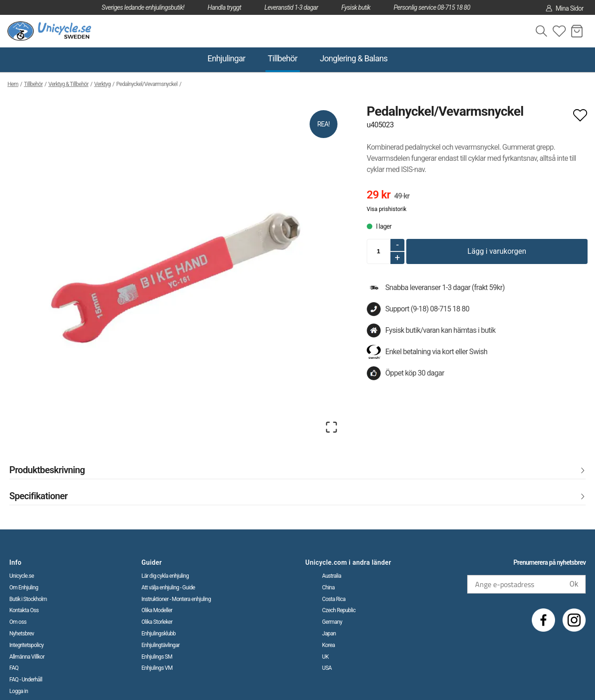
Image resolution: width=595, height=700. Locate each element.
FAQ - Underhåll (26, 680)
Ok (574, 584)
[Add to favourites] (580, 114)
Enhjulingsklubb (159, 634)
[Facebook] (543, 620)
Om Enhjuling (24, 588)
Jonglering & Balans (354, 58)
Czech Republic (339, 610)
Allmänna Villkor (27, 657)
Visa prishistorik (387, 209)
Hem (13, 84)
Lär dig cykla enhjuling (165, 576)
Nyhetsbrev (22, 634)
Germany (332, 622)
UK (325, 657)
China (328, 588)
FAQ (14, 668)
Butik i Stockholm (28, 599)
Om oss (18, 622)
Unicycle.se (22, 576)
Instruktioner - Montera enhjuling (176, 599)
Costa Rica (334, 599)
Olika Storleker (157, 622)
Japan (329, 634)
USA (327, 668)
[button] (176, 272)
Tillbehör (283, 58)
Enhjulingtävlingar (160, 645)
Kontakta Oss (24, 610)
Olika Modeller (157, 610)
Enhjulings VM (157, 668)
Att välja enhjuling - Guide (168, 588)
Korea (329, 645)
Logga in (19, 691)
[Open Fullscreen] (331, 427)
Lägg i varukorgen (497, 251)
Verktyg (102, 84)
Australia (332, 576)
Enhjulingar (226, 58)
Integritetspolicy (26, 645)
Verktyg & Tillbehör (68, 84)
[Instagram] (574, 620)
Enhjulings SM (157, 657)
